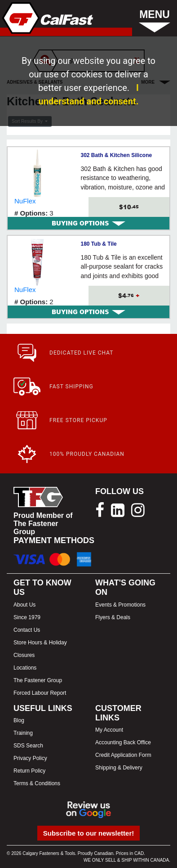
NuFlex (25, 201)
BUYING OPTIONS (88, 223)
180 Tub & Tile (99, 244)
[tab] (88, 223)
